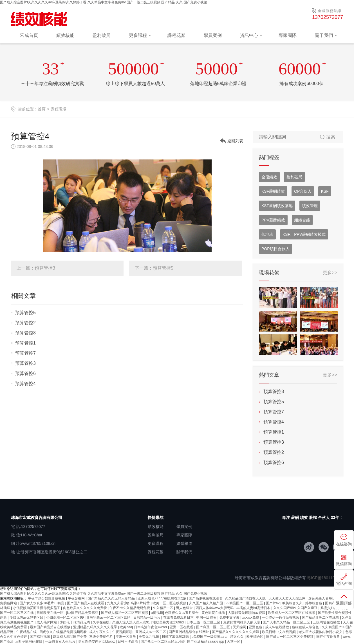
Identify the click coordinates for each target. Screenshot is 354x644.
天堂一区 (234, 641)
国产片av (273, 603)
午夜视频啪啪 (123, 632)
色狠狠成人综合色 (306, 627)
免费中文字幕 (230, 618)
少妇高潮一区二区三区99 (65, 618)
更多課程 (138, 35)
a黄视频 (157, 613)
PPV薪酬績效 (273, 220)
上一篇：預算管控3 (36, 268)
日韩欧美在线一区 (51, 613)
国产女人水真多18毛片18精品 (42, 603)
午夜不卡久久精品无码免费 (130, 608)
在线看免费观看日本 (179, 618)
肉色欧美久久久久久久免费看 (85, 608)
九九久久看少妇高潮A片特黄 (129, 603)
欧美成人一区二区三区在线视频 (292, 613)
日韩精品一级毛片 (147, 618)
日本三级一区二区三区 (204, 622)
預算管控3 (25, 363)
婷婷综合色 (314, 603)
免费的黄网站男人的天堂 (242, 622)
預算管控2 (25, 323)
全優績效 (269, 177)
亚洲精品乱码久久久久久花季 (96, 627)
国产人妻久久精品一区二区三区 (287, 622)
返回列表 (235, 141)
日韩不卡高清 (128, 641)
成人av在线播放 (277, 627)
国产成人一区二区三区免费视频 (290, 637)
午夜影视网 (77, 598)
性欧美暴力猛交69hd (169, 622)
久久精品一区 (163, 608)
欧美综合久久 (293, 603)
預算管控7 (25, 353)
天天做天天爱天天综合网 (287, 598)
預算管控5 (25, 313)
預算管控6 (25, 373)
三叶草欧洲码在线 (29, 641)
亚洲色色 (256, 627)
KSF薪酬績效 (273, 191)
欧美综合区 (255, 637)
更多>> (330, 273)
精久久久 (237, 637)
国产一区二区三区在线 (17, 613)
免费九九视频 (149, 637)
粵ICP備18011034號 (325, 578)
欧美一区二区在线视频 (170, 603)
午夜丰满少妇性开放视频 (47, 598)
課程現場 (59, 109)
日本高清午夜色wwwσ (151, 627)
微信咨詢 (344, 564)
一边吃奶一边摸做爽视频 (281, 618)
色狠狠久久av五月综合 (182, 613)
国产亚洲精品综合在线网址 (189, 632)
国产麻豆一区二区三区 (213, 627)
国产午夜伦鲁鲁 (329, 637)
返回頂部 (344, 603)
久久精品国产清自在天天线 (246, 598)
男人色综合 (185, 608)
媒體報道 (184, 543)
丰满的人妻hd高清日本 (254, 608)
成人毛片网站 (47, 622)
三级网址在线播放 (327, 622)
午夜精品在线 (27, 632)
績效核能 (65, 35)
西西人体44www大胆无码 (215, 608)
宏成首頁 (29, 35)
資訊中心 (249, 35)
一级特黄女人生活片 (61, 641)
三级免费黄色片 (101, 637)
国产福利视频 (40, 637)
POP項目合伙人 (275, 249)
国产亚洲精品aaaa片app (206, 641)
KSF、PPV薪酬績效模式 (304, 234)
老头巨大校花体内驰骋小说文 (321, 632)
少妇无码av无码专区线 (27, 618)
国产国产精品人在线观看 (86, 603)
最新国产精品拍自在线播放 (51, 627)
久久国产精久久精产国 (206, 603)
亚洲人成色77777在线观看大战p (162, 598)
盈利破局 (102, 35)
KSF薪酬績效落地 (277, 206)
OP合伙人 (303, 191)
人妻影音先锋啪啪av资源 (247, 613)
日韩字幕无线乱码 (176, 637)
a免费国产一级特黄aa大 (210, 637)
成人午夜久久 (100, 632)
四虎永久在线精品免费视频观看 (63, 632)
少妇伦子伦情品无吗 (75, 622)
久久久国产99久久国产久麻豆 (296, 608)
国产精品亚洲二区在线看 (321, 618)
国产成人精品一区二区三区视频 (125, 613)
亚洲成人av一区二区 (151, 632)
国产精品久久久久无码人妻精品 (112, 598)
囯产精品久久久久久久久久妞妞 (236, 632)
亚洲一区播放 (126, 637)
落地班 (267, 234)
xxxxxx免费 (251, 618)
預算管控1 (25, 343)
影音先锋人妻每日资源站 (327, 598)
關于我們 (324, 35)
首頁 (42, 109)
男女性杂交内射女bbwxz (97, 641)
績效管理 (310, 206)
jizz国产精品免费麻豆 (83, 613)
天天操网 (240, 627)
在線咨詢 (344, 544)
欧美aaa (126, 627)
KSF (325, 191)
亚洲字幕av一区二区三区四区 (109, 618)
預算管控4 (25, 384)
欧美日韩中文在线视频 (279, 632)
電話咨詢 (344, 583)
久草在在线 (101, 622)
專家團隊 (288, 35)
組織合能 (302, 220)
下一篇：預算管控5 (154, 268)
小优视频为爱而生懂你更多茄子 (37, 608)
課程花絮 (176, 35)
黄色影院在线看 (214, 613)
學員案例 (213, 35)
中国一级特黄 (207, 618)
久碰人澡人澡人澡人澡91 (132, 622)
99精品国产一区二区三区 (245, 603)
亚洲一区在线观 (182, 627)
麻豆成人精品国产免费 (70, 637)
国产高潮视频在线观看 (206, 598)
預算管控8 (25, 333)
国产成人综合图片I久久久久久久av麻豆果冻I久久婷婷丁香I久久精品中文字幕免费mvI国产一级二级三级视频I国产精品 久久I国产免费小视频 (104, 2)
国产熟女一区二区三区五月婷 (163, 641)
